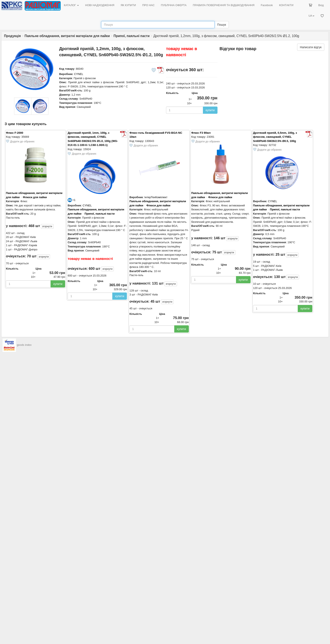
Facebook (267, 5)
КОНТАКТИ (286, 5)
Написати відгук (311, 47)
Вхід (321, 5)
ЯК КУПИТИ (128, 5)
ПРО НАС (148, 5)
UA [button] (311, 16)
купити (210, 110)
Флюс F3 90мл (201, 133)
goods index (24, 345)
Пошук (221, 25)
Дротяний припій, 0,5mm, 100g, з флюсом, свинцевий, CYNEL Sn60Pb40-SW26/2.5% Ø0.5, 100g (275, 137)
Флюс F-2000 (15, 133)
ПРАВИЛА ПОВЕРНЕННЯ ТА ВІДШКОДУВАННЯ (224, 5)
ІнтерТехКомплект (156, 197)
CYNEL (79, 74)
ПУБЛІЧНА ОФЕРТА (174, 5)
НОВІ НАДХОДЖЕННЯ (100, 5)
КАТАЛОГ (71, 5)
